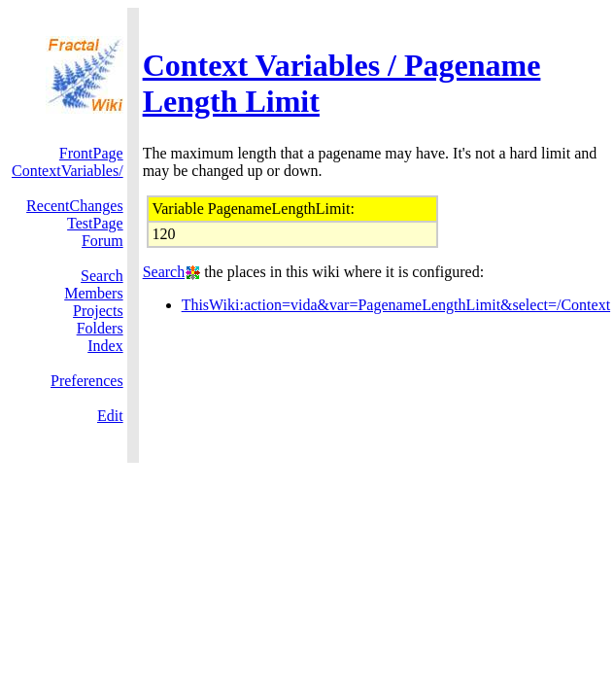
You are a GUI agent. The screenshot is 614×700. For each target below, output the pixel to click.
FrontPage (91, 153)
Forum (102, 241)
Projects (98, 311)
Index (105, 346)
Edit (110, 416)
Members (93, 293)
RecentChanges (75, 206)
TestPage (95, 223)
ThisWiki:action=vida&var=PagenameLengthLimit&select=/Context (396, 305)
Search (102, 276)
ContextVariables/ (68, 171)
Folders (100, 328)
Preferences (87, 381)
